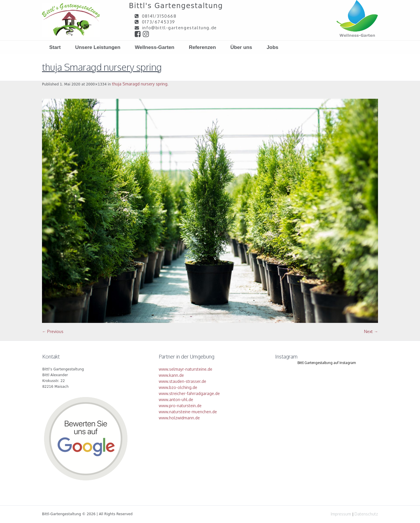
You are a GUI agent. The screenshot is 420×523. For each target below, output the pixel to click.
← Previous (53, 331)
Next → (371, 331)
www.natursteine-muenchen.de (188, 412)
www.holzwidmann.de (179, 418)
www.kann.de (171, 375)
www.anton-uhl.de (176, 399)
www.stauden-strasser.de (182, 381)
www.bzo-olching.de (178, 387)
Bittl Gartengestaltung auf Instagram (327, 363)
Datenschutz (366, 514)
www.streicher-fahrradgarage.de (189, 393)
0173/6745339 (159, 22)
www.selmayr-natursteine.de (186, 369)
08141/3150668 (159, 16)
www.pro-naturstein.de (180, 406)
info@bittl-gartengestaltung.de (180, 28)
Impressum (341, 514)
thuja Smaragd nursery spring (140, 84)
